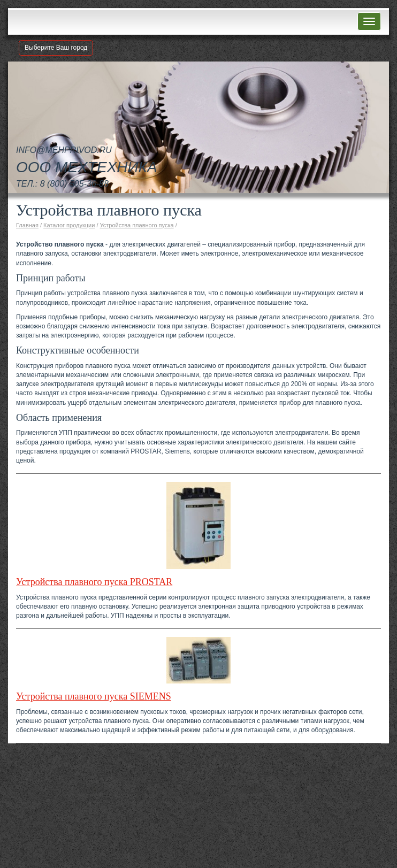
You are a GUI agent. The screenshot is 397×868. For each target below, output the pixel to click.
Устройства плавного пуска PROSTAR (94, 582)
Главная (27, 225)
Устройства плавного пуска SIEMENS (94, 696)
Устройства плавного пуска (137, 225)
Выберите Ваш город (56, 48)
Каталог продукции (69, 225)
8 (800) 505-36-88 (74, 184)
